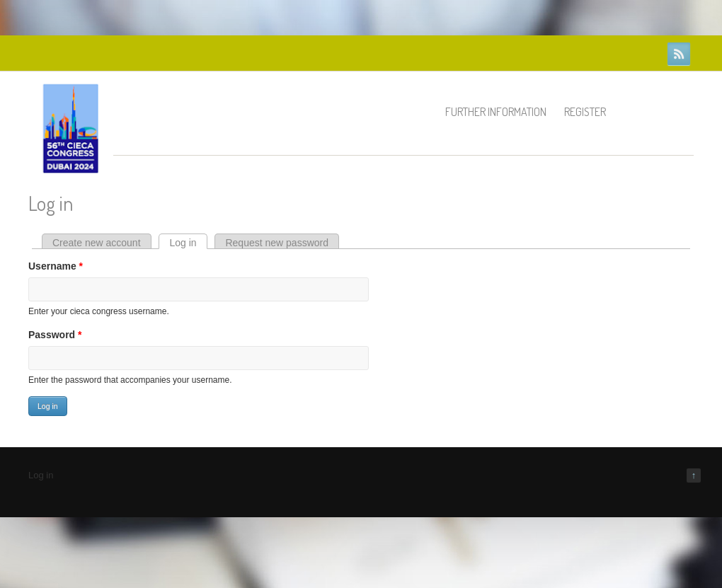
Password (55, 335)
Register (585, 112)
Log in (188, 243)
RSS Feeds (679, 54)
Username (56, 266)
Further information (496, 112)
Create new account (97, 243)
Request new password (277, 243)
